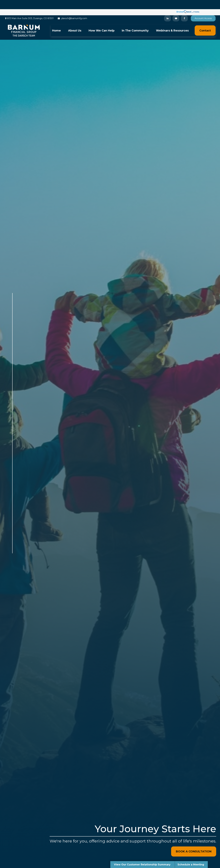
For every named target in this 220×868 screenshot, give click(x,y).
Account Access (203, 9)
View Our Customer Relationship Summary (142, 865)
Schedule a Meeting (191, 865)
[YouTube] (176, 9)
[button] (56, 21)
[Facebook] (184, 9)
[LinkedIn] (168, 9)
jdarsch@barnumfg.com (72, 9)
